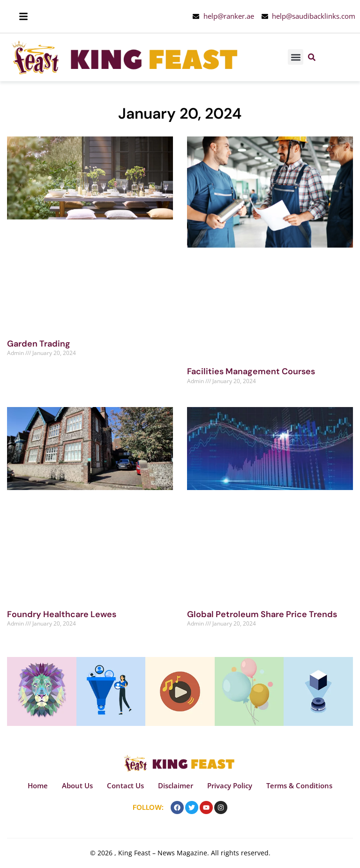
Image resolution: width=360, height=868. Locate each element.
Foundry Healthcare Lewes (62, 614)
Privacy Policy (230, 785)
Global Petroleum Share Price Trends (262, 614)
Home (38, 785)
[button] (296, 57)
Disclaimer (176, 785)
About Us (77, 785)
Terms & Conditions (299, 785)
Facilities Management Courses (251, 371)
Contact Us (125, 785)
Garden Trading (39, 344)
